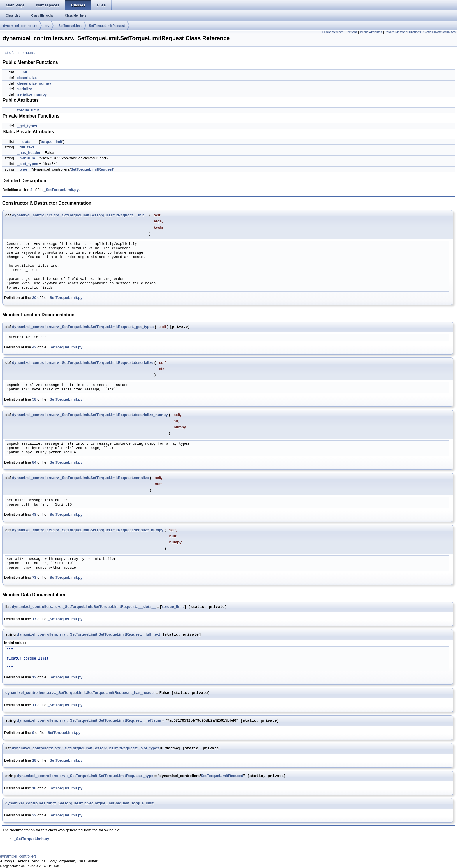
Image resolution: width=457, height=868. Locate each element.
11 (34, 705)
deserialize (27, 78)
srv (47, 26)
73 (34, 577)
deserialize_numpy (34, 83)
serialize (25, 89)
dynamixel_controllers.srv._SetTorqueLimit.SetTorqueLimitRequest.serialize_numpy (88, 530)
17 (34, 619)
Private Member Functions (403, 32)
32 (34, 815)
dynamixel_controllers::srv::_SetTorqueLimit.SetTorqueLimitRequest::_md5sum (89, 721)
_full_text (26, 147)
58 (34, 399)
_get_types (27, 126)
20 (34, 298)
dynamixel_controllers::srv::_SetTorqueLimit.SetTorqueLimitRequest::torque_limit (79, 803)
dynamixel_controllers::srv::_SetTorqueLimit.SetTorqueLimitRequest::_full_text (88, 635)
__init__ (24, 72)
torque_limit (28, 110)
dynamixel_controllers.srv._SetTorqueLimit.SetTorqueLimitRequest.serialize (80, 478)
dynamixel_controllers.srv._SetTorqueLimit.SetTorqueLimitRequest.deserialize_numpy (90, 415)
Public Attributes (371, 32)
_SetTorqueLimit (69, 26)
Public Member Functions (340, 32)
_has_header (29, 153)
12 (34, 677)
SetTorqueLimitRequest (107, 26)
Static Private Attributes (440, 32)
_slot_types (28, 164)
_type (22, 169)
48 (34, 514)
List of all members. (19, 53)
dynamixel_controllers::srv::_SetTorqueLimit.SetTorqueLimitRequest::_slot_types (85, 748)
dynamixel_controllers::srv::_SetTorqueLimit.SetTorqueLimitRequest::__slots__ (84, 607)
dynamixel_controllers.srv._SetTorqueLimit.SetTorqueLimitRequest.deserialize (83, 363)
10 (34, 788)
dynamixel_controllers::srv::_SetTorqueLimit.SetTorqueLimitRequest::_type (85, 776)
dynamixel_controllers (20, 26)
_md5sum (26, 158)
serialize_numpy (32, 94)
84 (34, 462)
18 (34, 760)
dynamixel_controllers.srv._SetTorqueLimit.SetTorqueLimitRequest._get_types (83, 327)
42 (34, 347)
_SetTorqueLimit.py (61, 190)
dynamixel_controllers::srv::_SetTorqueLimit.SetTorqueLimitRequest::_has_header (80, 693)
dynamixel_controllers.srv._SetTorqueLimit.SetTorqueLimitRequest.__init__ (80, 215)
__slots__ (26, 142)
